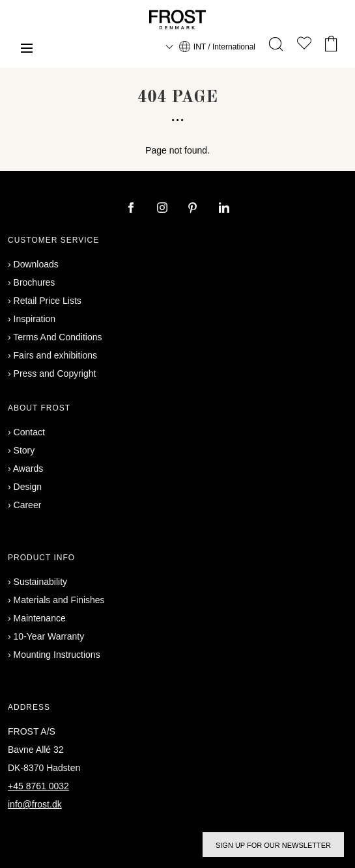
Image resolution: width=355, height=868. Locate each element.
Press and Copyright (55, 373)
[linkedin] (224, 209)
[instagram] (163, 209)
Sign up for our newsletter (273, 845)
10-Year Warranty (49, 636)
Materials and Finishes (59, 600)
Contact (29, 432)
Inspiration (35, 319)
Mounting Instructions (57, 655)
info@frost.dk (35, 804)
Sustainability (41, 582)
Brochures (35, 282)
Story (24, 450)
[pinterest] (194, 209)
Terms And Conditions (57, 337)
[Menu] (27, 50)
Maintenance (40, 618)
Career (28, 505)
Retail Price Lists (48, 301)
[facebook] (132, 209)
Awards (28, 468)
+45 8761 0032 (38, 786)
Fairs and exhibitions (55, 355)
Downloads (36, 264)
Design (28, 487)
